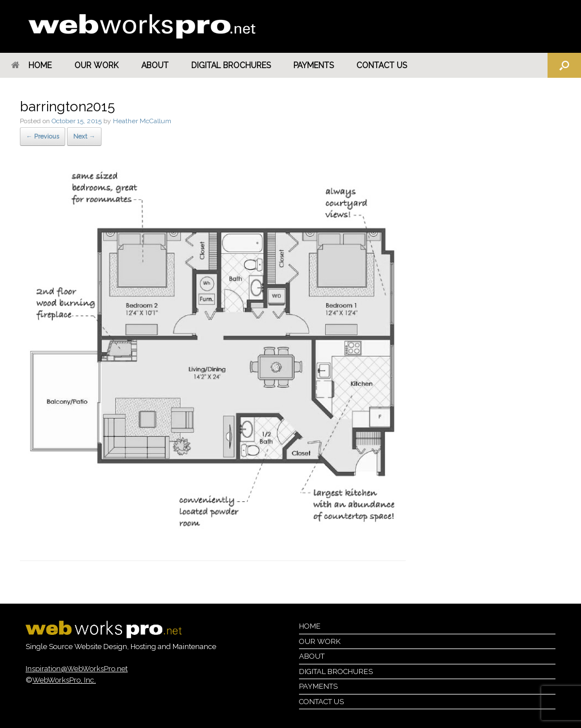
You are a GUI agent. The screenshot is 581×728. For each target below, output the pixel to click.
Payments (313, 65)
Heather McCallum (142, 121)
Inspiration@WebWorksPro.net (77, 669)
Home (31, 65)
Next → (84, 137)
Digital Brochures (231, 65)
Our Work (96, 65)
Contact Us (382, 65)
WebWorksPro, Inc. (64, 680)
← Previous (43, 137)
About (155, 65)
